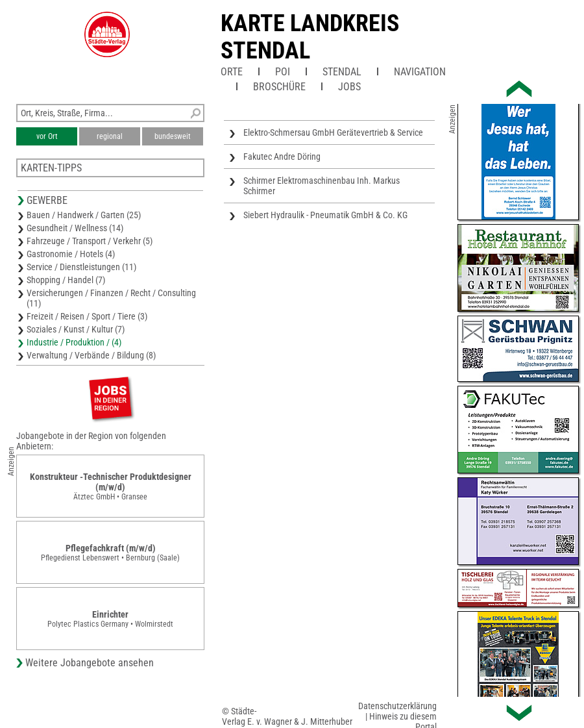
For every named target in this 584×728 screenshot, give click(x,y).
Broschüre (279, 87)
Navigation (420, 72)
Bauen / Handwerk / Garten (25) (84, 215)
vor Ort (47, 136)
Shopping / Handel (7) (66, 280)
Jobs (349, 87)
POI (283, 72)
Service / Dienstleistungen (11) (81, 267)
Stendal (342, 72)
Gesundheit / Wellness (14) (75, 228)
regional (110, 136)
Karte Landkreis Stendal (310, 37)
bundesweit (173, 136)
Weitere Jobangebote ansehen (90, 663)
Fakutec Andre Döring (282, 157)
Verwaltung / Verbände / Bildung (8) (91, 355)
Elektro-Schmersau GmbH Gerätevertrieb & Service (333, 132)
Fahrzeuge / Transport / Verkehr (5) (90, 241)
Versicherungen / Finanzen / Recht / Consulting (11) (111, 298)
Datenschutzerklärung (397, 706)
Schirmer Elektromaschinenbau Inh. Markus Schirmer (322, 186)
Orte (232, 72)
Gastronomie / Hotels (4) (71, 254)
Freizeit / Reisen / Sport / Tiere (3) (87, 316)
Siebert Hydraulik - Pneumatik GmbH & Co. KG (325, 215)
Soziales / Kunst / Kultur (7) (76, 329)
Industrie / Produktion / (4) (74, 342)
